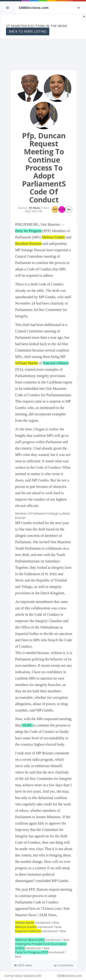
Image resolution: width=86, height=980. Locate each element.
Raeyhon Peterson (28, 244)
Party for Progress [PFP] (32, 952)
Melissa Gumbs (53, 237)
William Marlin (26, 363)
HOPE (27, 725)
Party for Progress (28, 231)
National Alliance (56, 363)
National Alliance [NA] (30, 940)
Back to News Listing (28, 31)
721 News (34, 208)
